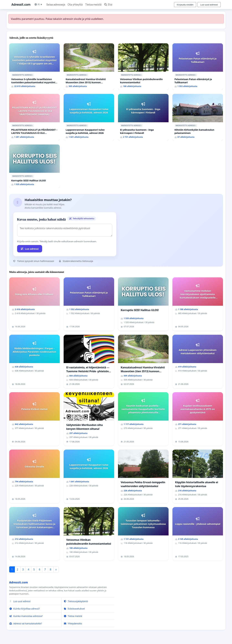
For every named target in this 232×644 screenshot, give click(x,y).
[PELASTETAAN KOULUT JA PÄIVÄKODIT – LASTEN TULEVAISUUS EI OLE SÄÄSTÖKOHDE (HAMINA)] (34, 117)
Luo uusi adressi (209, 5)
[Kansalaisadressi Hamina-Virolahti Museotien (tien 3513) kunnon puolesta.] (89, 67)
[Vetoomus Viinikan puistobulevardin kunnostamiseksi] (143, 67)
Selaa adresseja (56, 5)
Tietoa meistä (93, 5)
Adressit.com (21, 5)
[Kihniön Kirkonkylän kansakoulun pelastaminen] (198, 117)
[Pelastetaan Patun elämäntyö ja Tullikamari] (198, 67)
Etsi (108, 5)
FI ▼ (38, 4)
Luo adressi (30, 249)
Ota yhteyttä (75, 5)
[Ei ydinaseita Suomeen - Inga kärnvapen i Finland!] (143, 117)
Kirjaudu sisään (185, 5)
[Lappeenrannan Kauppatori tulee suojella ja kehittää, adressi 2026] (89, 117)
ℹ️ (33, 75)
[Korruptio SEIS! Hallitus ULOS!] (34, 166)
